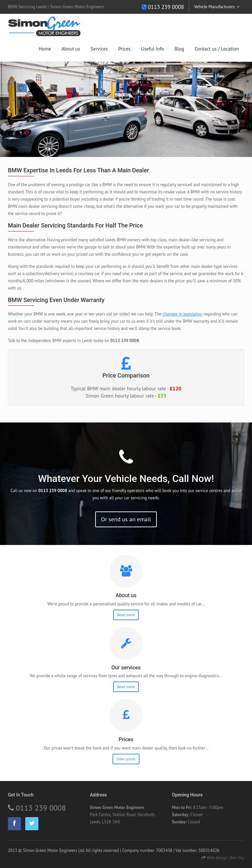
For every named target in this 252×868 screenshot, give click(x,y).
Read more (126, 615)
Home (45, 49)
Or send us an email (126, 519)
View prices (126, 759)
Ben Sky (237, 858)
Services (99, 49)
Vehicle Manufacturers (214, 7)
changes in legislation (182, 314)
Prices (124, 49)
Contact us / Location (217, 49)
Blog (179, 49)
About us (71, 49)
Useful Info (153, 49)
